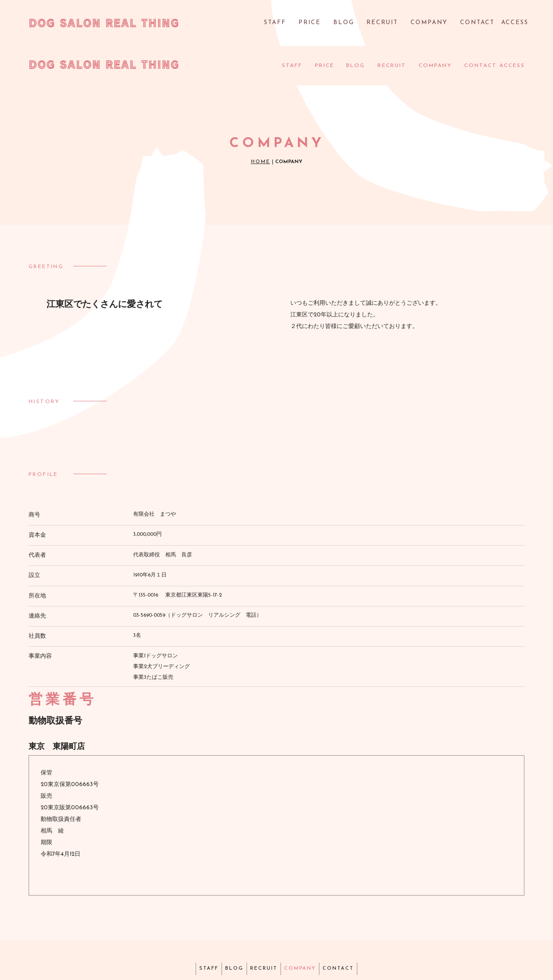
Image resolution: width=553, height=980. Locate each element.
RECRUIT (388, 24)
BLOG (352, 24)
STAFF (289, 24)
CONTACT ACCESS (493, 24)
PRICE (321, 24)
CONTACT (355, 930)
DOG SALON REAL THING (104, 23)
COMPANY (432, 24)
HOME (261, 125)
